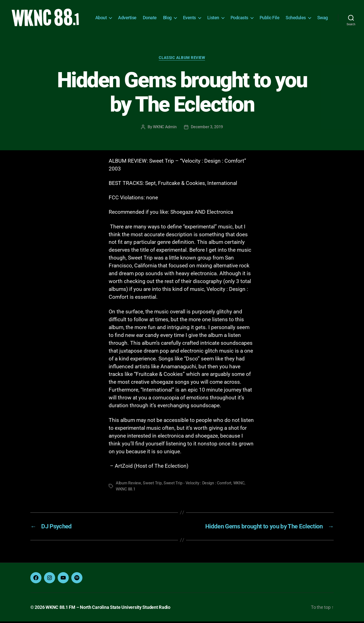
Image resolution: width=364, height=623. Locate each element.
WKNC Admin (165, 129)
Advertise (144, 15)
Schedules (313, 15)
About (118, 15)
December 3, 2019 (207, 129)
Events (206, 15)
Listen (230, 15)
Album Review (128, 485)
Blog (184, 15)
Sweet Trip (152, 485)
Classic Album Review (182, 59)
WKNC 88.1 (126, 491)
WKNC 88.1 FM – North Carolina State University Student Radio (108, 609)
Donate (167, 15)
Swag (323, 22)
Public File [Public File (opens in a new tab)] (287, 15)
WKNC (239, 485)
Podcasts (256, 15)
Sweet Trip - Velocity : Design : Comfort (197, 485)
